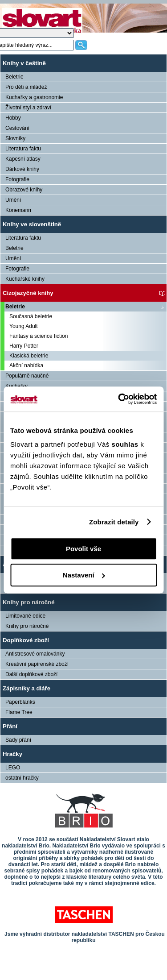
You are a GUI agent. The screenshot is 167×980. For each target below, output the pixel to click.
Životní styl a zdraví (28, 108)
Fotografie (17, 179)
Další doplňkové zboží (31, 674)
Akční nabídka (26, 365)
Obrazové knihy (24, 190)
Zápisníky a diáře (26, 688)
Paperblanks (20, 702)
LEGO (13, 768)
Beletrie (14, 77)
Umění (13, 200)
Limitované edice (25, 616)
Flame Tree (19, 712)
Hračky (12, 754)
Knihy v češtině (24, 63)
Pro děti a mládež (26, 87)
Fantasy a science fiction (39, 336)
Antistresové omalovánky (35, 654)
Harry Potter (24, 346)
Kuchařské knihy (25, 279)
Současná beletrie (31, 316)
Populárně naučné (27, 376)
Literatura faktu (23, 149)
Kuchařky (16, 386)
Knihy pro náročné (29, 602)
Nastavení (84, 575)
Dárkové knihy (22, 169)
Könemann (18, 210)
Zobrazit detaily (114, 522)
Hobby (13, 118)
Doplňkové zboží (26, 640)
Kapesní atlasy (23, 159)
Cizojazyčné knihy (28, 293)
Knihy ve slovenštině (32, 224)
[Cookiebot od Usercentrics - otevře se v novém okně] (119, 399)
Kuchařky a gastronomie (34, 97)
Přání (10, 726)
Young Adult (24, 326)
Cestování (17, 128)
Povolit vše (83, 549)
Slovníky (15, 138)
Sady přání (18, 740)
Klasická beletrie (29, 356)
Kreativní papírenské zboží (37, 664)
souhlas (126, 444)
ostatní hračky (22, 778)
